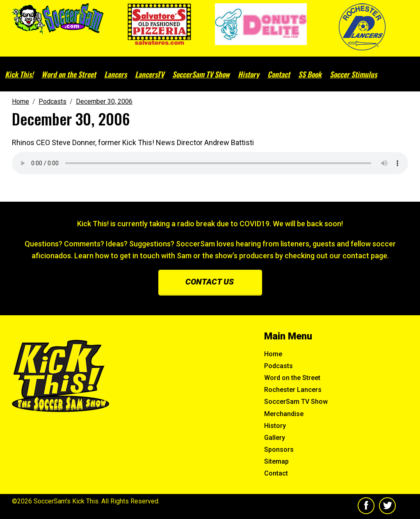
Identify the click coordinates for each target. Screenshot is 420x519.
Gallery (275, 438)
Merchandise (284, 414)
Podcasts (278, 366)
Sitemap (276, 461)
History (249, 74)
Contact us (210, 282)
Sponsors (279, 450)
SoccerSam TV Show (201, 74)
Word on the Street (69, 74)
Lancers (115, 74)
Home (273, 354)
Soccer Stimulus (353, 74)
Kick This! (19, 74)
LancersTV (150, 74)
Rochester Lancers (293, 390)
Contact (279, 74)
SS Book (310, 74)
